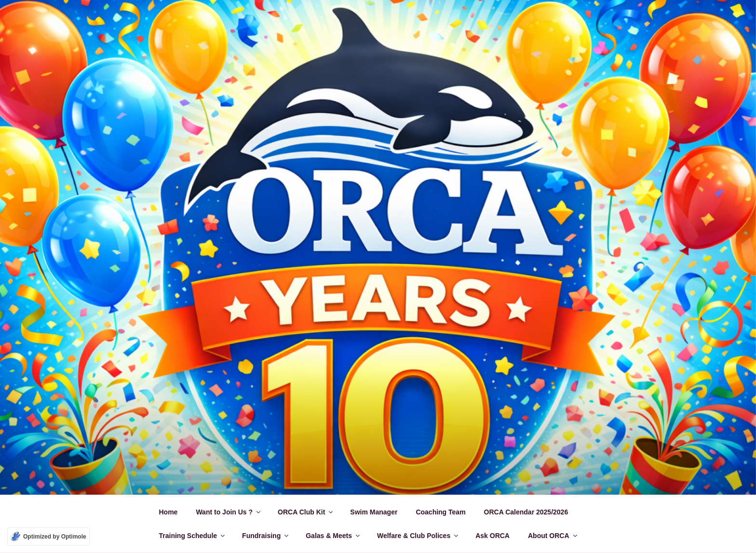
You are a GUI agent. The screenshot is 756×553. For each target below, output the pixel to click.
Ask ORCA (493, 536)
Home (169, 512)
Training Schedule (193, 536)
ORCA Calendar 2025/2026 (526, 512)
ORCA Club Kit (306, 512)
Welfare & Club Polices (418, 536)
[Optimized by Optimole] (48, 537)
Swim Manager (374, 512)
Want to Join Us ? (229, 512)
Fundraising (266, 536)
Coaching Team (440, 512)
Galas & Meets (333, 536)
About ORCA (553, 536)
